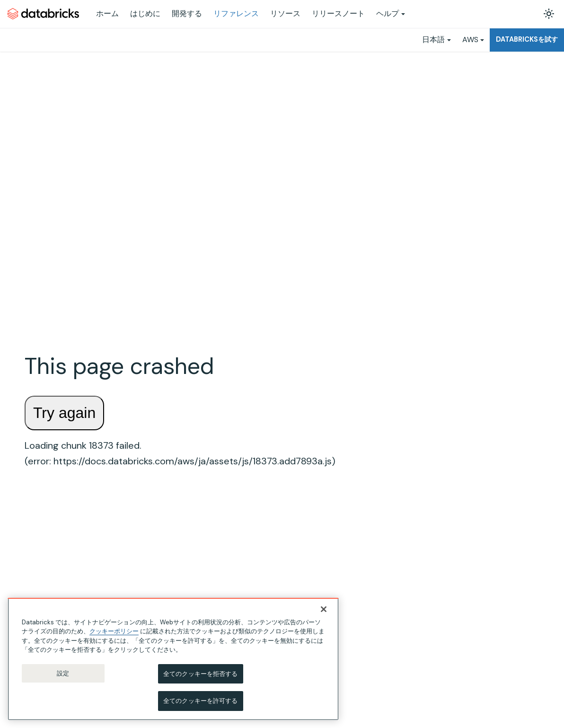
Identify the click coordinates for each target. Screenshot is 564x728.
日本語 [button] (433, 40)
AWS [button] (470, 40)
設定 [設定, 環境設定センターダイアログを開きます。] (63, 673)
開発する (187, 13)
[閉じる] (324, 609)
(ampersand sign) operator (216, 589)
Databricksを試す (527, 39)
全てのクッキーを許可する (201, 701)
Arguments (490, 85)
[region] (173, 659)
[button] (74, 491)
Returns (486, 99)
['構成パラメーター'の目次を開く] (124, 539)
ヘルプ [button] (388, 13)
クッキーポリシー (114, 631)
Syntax (484, 72)
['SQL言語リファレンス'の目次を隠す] (124, 460)
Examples (488, 113)
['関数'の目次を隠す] (124, 571)
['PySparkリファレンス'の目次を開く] (124, 178)
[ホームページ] (159, 67)
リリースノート (338, 13)
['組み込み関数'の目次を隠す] (124, 586)
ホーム (107, 13)
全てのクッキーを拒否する (201, 674)
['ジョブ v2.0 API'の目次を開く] (124, 144)
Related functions (500, 127)
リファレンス (236, 13)
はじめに (145, 13)
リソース (285, 13)
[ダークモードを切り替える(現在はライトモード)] (549, 14)
